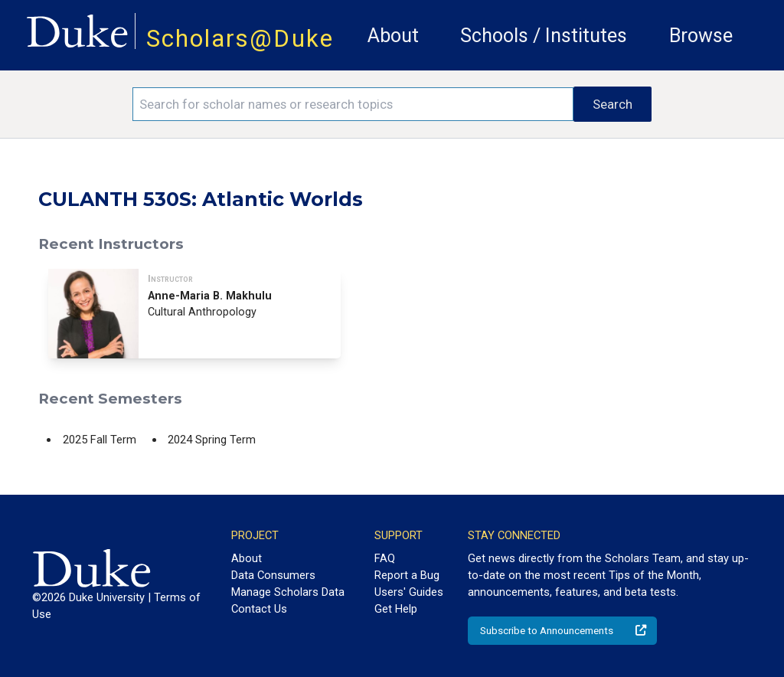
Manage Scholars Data (288, 592)
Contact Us (259, 609)
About (393, 36)
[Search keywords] (353, 104)
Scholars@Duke (240, 39)
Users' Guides (409, 592)
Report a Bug (407, 575)
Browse (701, 36)
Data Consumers (273, 575)
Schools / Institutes (544, 36)
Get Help (396, 609)
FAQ (385, 558)
